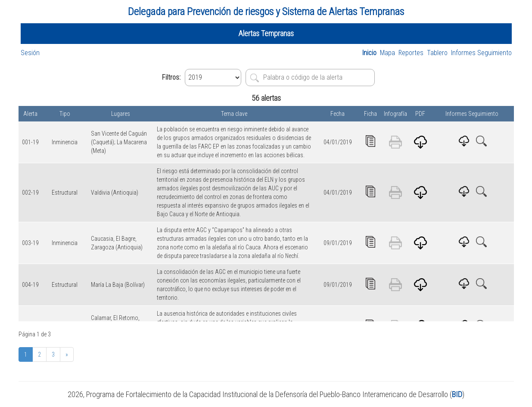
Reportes (411, 53)
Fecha (338, 114)
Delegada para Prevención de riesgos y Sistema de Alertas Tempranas (266, 12)
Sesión (30, 53)
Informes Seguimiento (481, 53)
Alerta (30, 114)
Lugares (121, 114)
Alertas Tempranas (266, 33)
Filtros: (171, 77)
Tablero (437, 53)
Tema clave (234, 114)
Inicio (369, 53)
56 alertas (266, 98)
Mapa (387, 53)
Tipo (65, 114)
